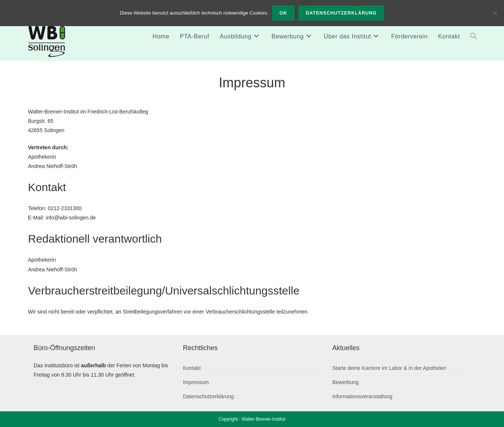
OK (283, 13)
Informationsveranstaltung (362, 396)
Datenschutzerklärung (208, 396)
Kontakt (192, 368)
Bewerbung (346, 382)
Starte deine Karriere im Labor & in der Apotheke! (389, 368)
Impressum (196, 382)
